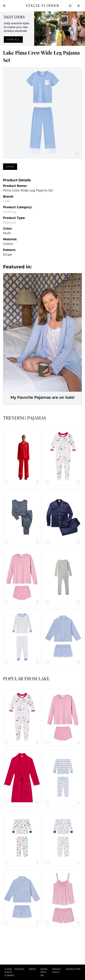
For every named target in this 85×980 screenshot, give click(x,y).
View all (13, 40)
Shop (10, 167)
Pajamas (10, 222)
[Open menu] (4, 6)
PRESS (32, 969)
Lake (7, 201)
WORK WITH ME (44, 972)
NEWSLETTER (73, 969)
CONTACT (19, 969)
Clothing (10, 212)
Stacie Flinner (42, 6)
